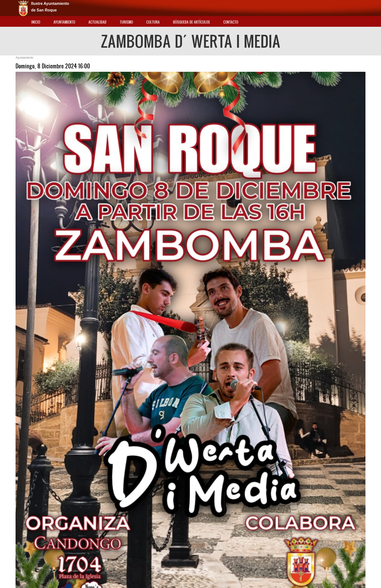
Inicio (36, 22)
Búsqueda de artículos (191, 22)
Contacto (231, 22)
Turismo (126, 22)
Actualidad (97, 22)
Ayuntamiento (64, 22)
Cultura (153, 22)
